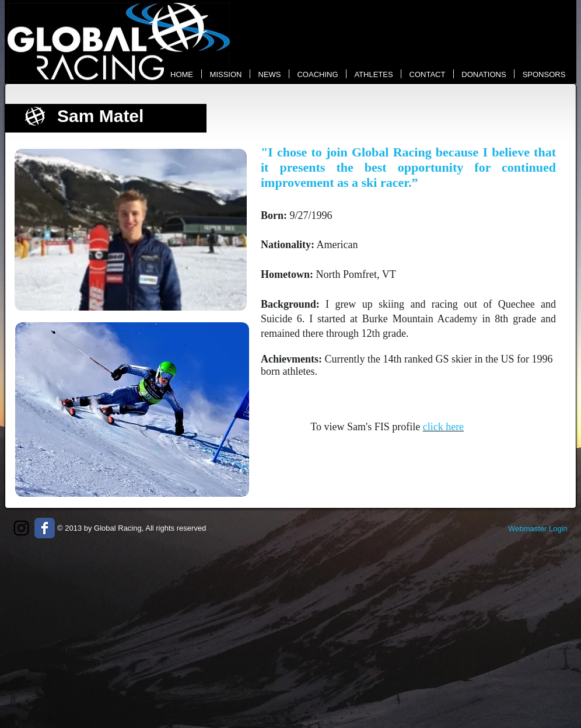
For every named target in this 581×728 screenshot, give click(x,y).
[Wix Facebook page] (45, 528)
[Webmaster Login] (538, 529)
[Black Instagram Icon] (21, 528)
